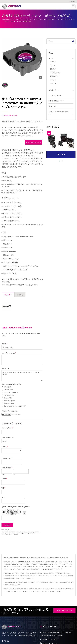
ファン (21, 22)
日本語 (73, 2)
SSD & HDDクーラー (56, 101)
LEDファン (53, 62)
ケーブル (48, 591)
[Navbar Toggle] (73, 6)
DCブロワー (54, 69)
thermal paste (69, 589)
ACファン (53, 83)
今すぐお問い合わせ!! (64, 611)
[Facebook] (2, 641)
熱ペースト (53, 106)
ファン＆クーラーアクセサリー (59, 113)
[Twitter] (5, 641)
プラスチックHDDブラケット (37, 591)
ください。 (61, 591)
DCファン (53, 65)
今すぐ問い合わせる (33, 142)
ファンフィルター (24, 591)
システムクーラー (55, 95)
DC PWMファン (55, 73)
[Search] (59, 41)
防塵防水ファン (55, 76)
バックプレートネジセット (11, 591)
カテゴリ (13, 22)
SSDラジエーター (61, 589)
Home (7, 22)
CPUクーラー (53, 90)
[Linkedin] (8, 641)
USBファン (28, 22)
